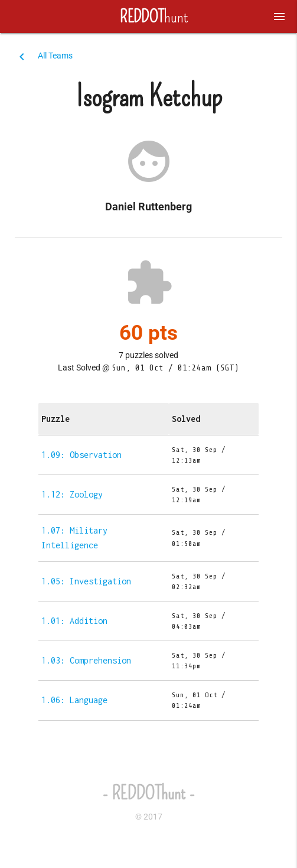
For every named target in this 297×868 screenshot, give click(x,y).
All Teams (55, 56)
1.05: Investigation (86, 581)
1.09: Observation (81, 455)
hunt (149, 17)
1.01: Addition (74, 621)
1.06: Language (74, 700)
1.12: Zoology (72, 494)
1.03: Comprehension (86, 660)
